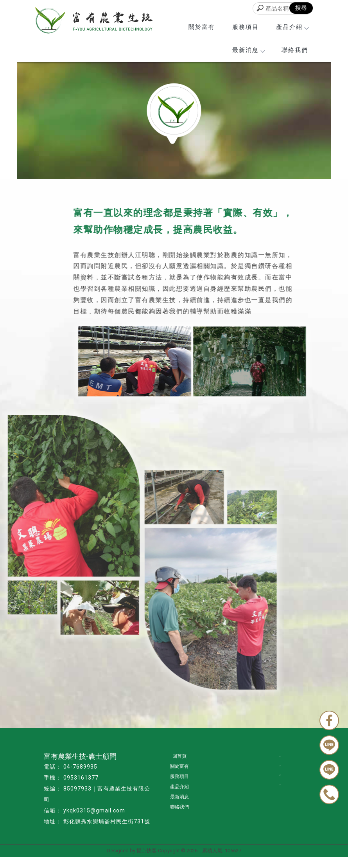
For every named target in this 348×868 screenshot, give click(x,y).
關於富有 (202, 27)
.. (200, 851)
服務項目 (246, 27)
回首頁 (179, 756)
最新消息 (248, 50)
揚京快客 (147, 851)
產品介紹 (292, 27)
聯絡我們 (295, 50)
